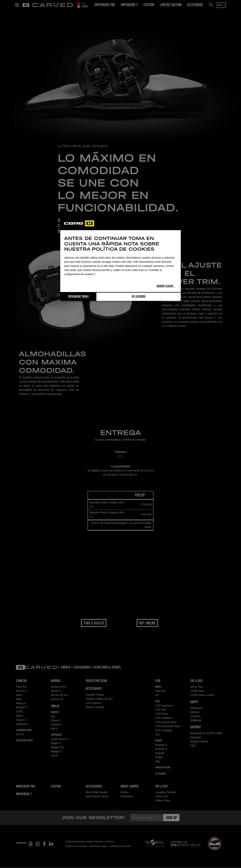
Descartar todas (78, 297)
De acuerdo (139, 297)
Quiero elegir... (166, 286)
